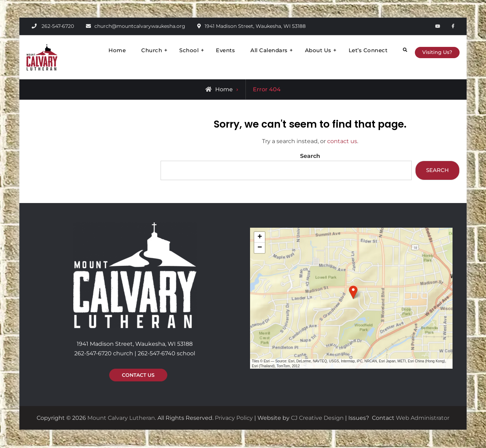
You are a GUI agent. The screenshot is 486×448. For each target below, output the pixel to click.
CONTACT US (138, 376)
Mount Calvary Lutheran (121, 419)
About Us (307, 50)
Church (141, 50)
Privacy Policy (234, 419)
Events (214, 50)
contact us (342, 141)
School (178, 50)
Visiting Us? (432, 52)
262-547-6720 (58, 26)
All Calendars (258, 50)
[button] (353, 293)
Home (106, 50)
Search (310, 156)
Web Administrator (423, 419)
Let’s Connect (357, 50)
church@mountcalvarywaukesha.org (140, 26)
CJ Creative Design (317, 419)
